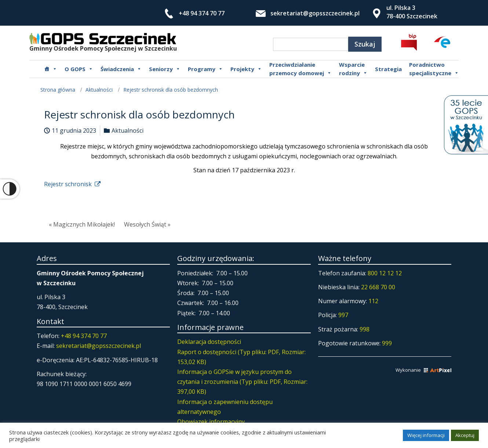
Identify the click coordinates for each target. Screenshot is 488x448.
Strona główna (58, 90)
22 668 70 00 (378, 287)
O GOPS (79, 69)
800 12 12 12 (385, 273)
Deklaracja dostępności (209, 342)
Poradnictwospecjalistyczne (434, 69)
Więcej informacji (426, 435)
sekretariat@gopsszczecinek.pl (315, 13)
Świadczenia (121, 69)
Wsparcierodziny (353, 69)
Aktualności (99, 90)
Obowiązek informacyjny (211, 422)
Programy (205, 69)
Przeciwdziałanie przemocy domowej (301, 69)
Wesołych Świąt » (147, 224)
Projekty (246, 69)
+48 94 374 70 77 (202, 13)
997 (343, 315)
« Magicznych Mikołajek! (82, 224)
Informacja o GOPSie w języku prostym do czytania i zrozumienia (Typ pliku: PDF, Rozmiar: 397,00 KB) (242, 382)
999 (387, 343)
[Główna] (51, 69)
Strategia (388, 69)
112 (373, 301)
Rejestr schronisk (72, 184)
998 (365, 329)
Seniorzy (165, 69)
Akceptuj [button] (465, 435)
